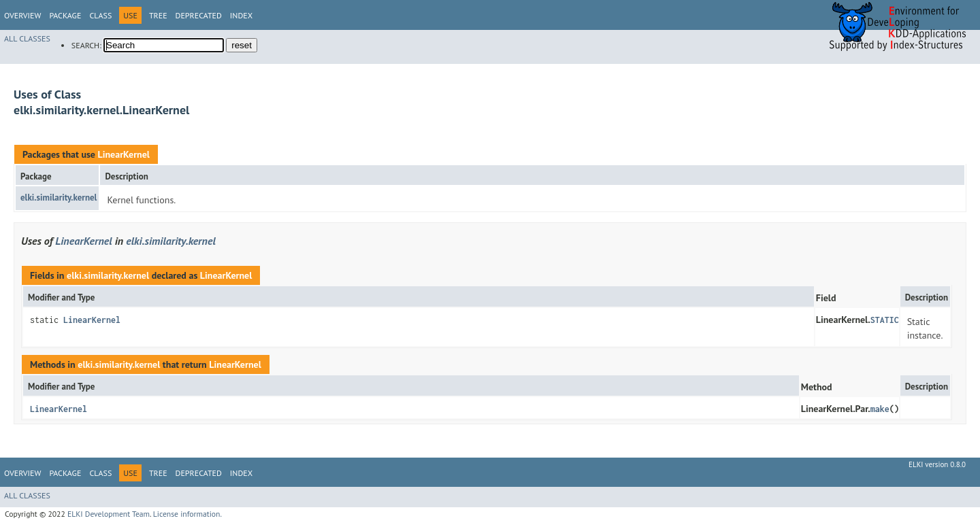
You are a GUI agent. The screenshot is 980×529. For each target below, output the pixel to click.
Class (100, 15)
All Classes (27, 38)
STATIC (885, 320)
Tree (158, 15)
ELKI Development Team (109, 514)
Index (241, 15)
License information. (187, 514)
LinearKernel (123, 154)
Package (65, 15)
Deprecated (199, 15)
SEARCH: (86, 45)
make (880, 409)
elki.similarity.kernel (59, 198)
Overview (22, 15)
